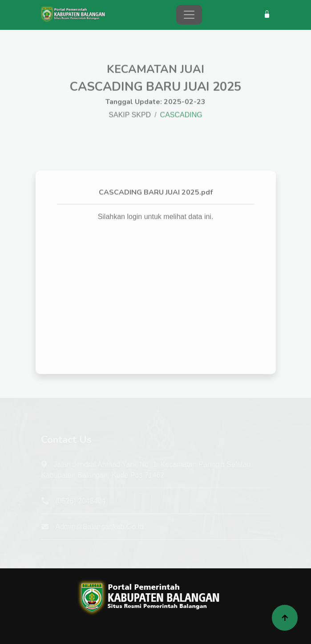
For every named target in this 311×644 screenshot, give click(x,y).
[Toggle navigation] (189, 15)
